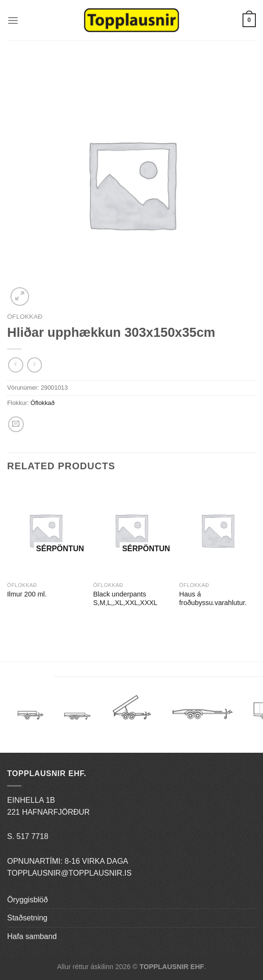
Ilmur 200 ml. (27, 594)
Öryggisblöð (27, 900)
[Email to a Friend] (16, 424)
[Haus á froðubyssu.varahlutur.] (217, 530)
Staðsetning (27, 918)
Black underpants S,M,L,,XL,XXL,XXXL (125, 599)
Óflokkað (25, 317)
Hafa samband (32, 936)
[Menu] (13, 20)
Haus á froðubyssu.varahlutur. (213, 599)
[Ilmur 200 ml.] (46, 530)
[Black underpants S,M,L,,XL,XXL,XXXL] (131, 530)
